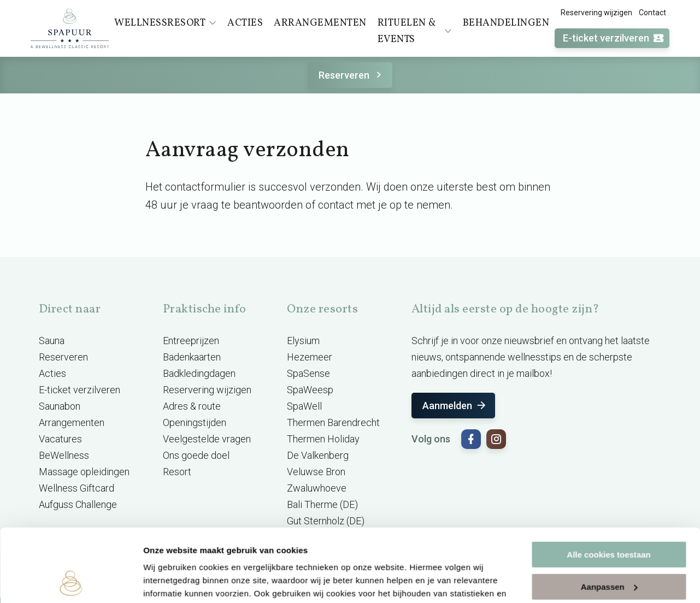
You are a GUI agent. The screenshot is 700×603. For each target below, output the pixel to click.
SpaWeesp (310, 390)
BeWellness (64, 455)
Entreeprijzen (191, 341)
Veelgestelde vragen (207, 439)
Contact (652, 13)
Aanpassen (609, 518)
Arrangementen (72, 422)
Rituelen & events (415, 31)
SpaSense (308, 373)
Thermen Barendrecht (333, 422)
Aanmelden (455, 406)
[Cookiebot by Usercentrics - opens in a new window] (71, 582)
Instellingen (166, 581)
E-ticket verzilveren (614, 39)
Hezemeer (310, 357)
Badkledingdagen (199, 373)
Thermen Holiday (323, 439)
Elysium (303, 341)
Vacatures (60, 439)
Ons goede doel (196, 455)
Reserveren (352, 75)
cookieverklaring (256, 551)
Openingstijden (195, 422)
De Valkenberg (318, 455)
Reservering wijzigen (596, 13)
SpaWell (304, 406)
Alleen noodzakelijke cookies (609, 550)
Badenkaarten (192, 357)
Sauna (52, 341)
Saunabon (60, 406)
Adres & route (192, 406)
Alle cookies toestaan (608, 486)
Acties (52, 373)
